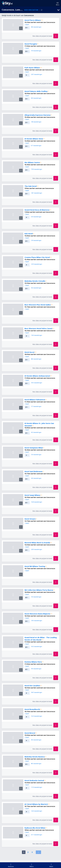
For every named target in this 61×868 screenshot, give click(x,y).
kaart (27, 24)
